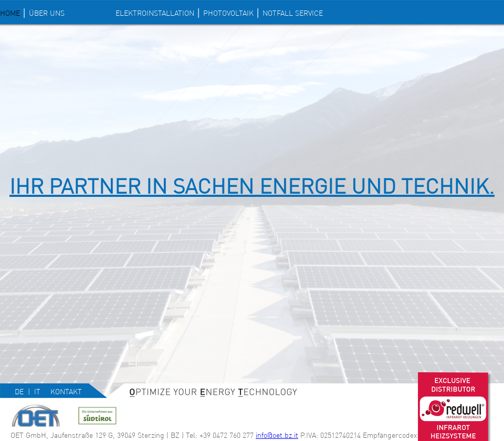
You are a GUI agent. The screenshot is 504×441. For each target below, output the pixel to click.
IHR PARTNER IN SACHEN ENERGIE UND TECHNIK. (252, 186)
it (37, 392)
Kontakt (66, 392)
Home (10, 13)
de (19, 392)
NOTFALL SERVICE (293, 13)
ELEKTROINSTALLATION (155, 13)
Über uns (47, 13)
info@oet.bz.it (277, 435)
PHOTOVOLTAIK (228, 13)
